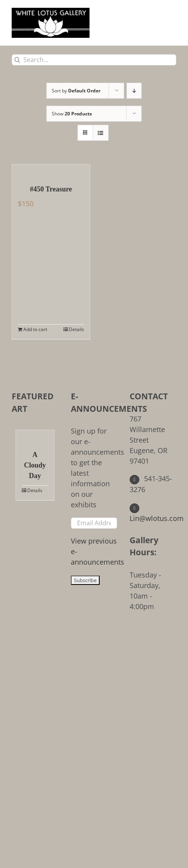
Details (76, 329)
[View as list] (101, 133)
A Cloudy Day (35, 465)
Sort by (76, 91)
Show (72, 114)
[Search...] (94, 60)
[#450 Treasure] (51, 170)
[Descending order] (134, 91)
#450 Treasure (51, 189)
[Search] (17, 60)
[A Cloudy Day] (35, 436)
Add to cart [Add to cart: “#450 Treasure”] (35, 329)
